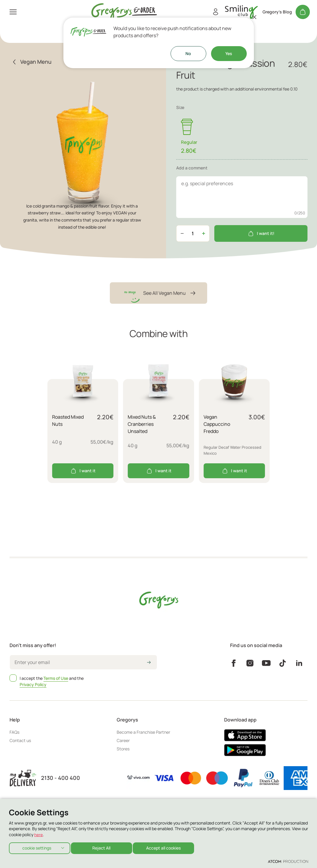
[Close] (254, 17)
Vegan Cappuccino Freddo (217, 424)
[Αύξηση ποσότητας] (204, 233)
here (39, 833)
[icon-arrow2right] (149, 663)
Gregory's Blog (277, 12)
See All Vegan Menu (158, 293)
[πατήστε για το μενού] (13, 12)
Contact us (20, 740)
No (188, 53)
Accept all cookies (168, 847)
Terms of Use (56, 678)
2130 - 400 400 (61, 778)
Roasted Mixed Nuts (68, 420)
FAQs (14, 732)
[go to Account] (241, 12)
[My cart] (303, 12)
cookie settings (37, 847)
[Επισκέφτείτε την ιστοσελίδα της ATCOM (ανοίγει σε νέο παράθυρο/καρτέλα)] (288, 861)
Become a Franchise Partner (143, 732)
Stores (123, 749)
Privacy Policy (33, 684)
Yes (229, 53)
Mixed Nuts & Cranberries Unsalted (142, 424)
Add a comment (192, 168)
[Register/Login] (216, 12)
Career (123, 740)
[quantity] (193, 233)
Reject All (104, 847)
